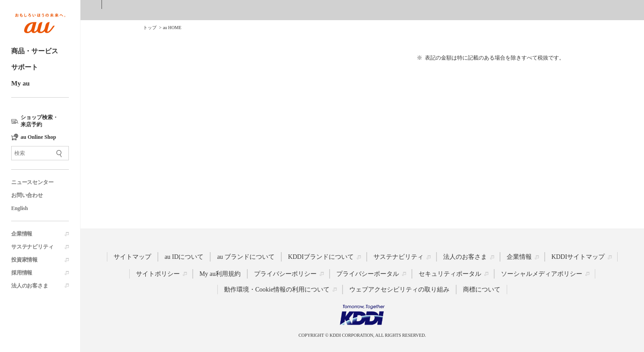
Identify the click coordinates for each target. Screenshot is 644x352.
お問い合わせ (27, 195)
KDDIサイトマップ (578, 257)
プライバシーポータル (368, 274)
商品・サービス (35, 51)
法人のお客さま (30, 286)
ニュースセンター (32, 182)
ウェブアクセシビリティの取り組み (399, 290)
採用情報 (22, 273)
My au (20, 83)
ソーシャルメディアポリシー (542, 274)
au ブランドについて (246, 257)
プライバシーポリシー (285, 274)
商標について (482, 290)
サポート (25, 67)
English (19, 208)
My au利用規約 (220, 274)
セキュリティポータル (450, 274)
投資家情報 (24, 260)
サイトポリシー (158, 274)
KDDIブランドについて (321, 257)
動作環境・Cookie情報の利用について (277, 290)
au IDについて (184, 257)
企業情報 (22, 234)
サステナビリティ (32, 247)
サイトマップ (132, 257)
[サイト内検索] (40, 153)
